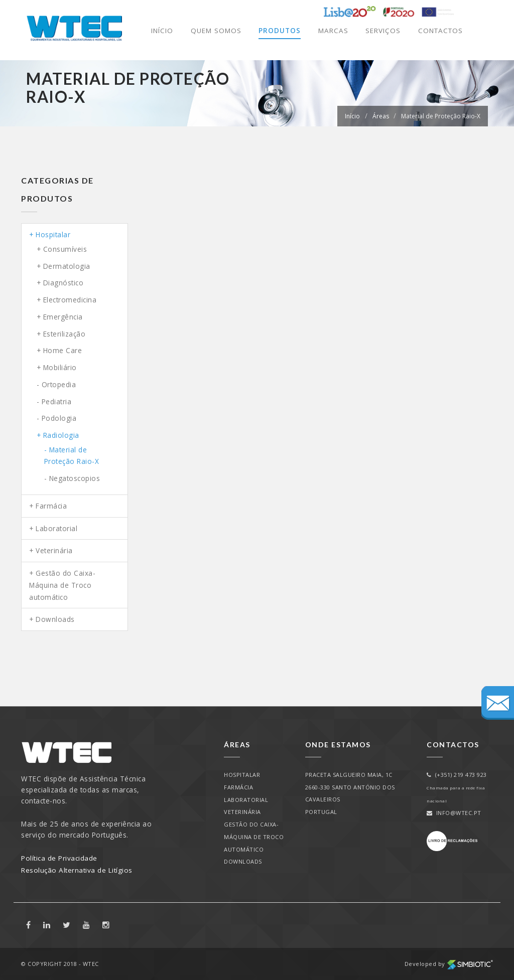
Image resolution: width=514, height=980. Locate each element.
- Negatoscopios (72, 478)
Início (160, 31)
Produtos (278, 31)
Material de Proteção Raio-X (441, 116)
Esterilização (65, 334)
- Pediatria (54, 401)
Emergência (63, 317)
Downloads (55, 619)
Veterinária (54, 550)
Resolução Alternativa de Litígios (77, 870)
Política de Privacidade (59, 858)
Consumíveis (65, 249)
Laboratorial (56, 528)
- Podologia (57, 418)
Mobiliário (60, 367)
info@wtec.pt (454, 813)
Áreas (381, 116)
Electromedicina (70, 300)
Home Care (63, 350)
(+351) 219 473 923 (457, 775)
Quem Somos (214, 31)
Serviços (381, 31)
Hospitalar (53, 234)
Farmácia (51, 506)
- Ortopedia (56, 384)
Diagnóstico (63, 283)
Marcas (331, 31)
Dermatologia (67, 266)
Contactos (439, 31)
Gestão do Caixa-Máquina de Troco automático (62, 585)
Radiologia (61, 435)
